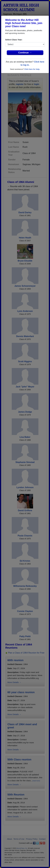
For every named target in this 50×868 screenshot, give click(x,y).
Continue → (25, 53)
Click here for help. (32, 69)
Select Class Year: (14, 40)
